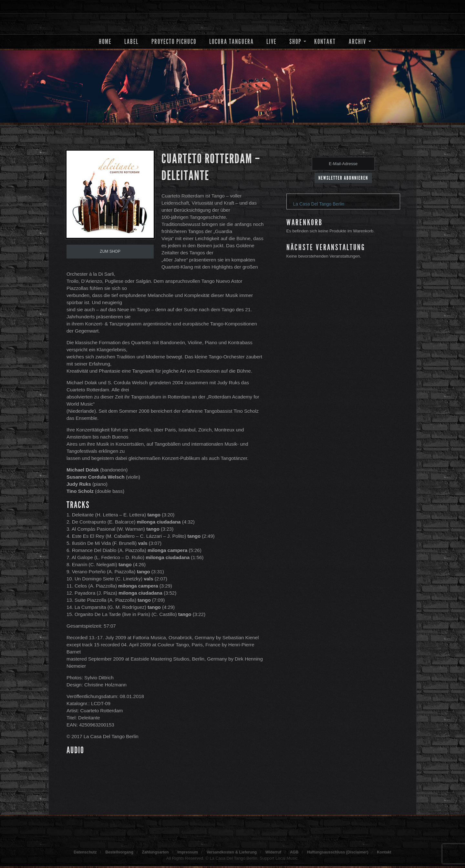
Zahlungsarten (155, 852)
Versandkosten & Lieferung (232, 852)
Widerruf (273, 852)
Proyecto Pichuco (174, 42)
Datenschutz (85, 852)
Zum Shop (110, 251)
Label (131, 42)
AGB (294, 852)
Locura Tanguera (232, 42)
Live (271, 42)
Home (105, 42)
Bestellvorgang (119, 852)
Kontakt (325, 42)
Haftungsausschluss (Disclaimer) (338, 852)
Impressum (188, 852)
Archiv (357, 42)
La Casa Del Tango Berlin (319, 204)
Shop (295, 42)
